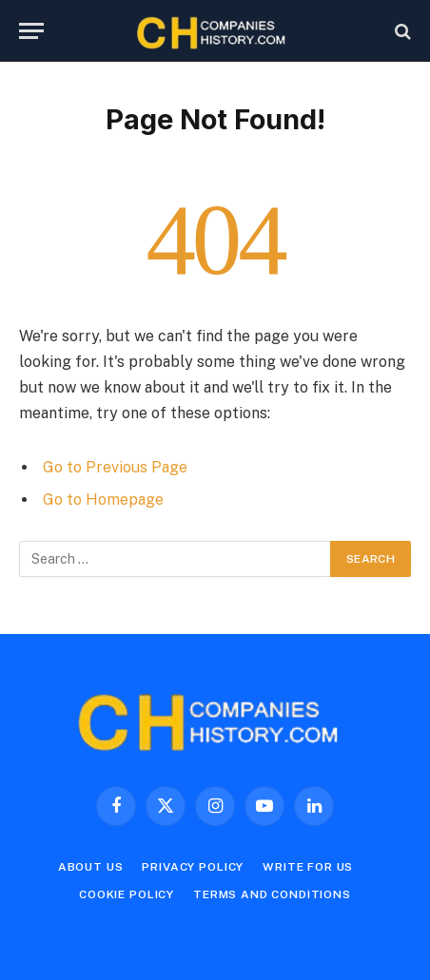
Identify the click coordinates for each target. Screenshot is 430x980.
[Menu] (31, 31)
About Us (91, 867)
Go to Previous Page (115, 467)
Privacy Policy (193, 867)
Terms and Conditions (272, 894)
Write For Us (308, 867)
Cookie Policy (127, 894)
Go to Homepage (103, 500)
